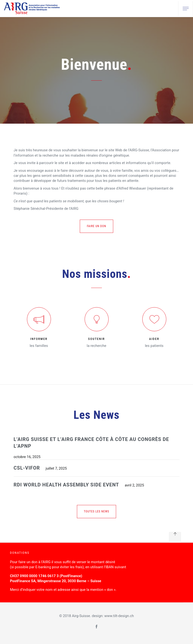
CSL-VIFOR (27, 468)
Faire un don (96, 226)
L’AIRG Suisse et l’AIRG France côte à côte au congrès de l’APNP (91, 443)
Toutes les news (97, 511)
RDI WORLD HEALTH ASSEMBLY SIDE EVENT (66, 485)
